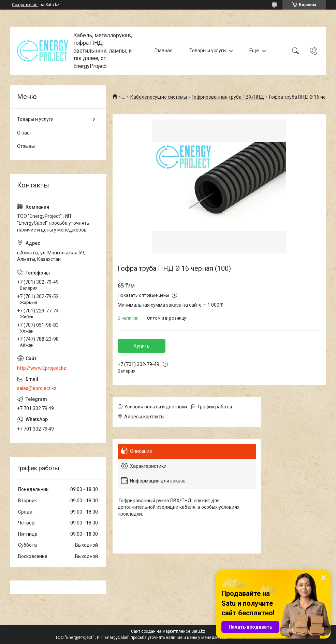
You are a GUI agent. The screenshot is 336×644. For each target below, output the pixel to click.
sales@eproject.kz (37, 388)
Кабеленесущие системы (159, 97)
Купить (142, 346)
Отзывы (26, 146)
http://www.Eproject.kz (42, 368)
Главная (164, 51)
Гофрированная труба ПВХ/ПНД (228, 97)
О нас (23, 133)
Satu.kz (198, 631)
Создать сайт (25, 5)
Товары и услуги (208, 51)
